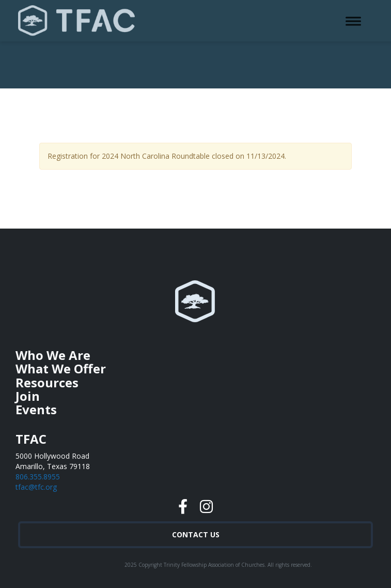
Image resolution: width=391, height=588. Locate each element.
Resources (47, 382)
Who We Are (53, 355)
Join (28, 396)
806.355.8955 (38, 477)
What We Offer (61, 368)
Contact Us (196, 534)
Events (36, 409)
